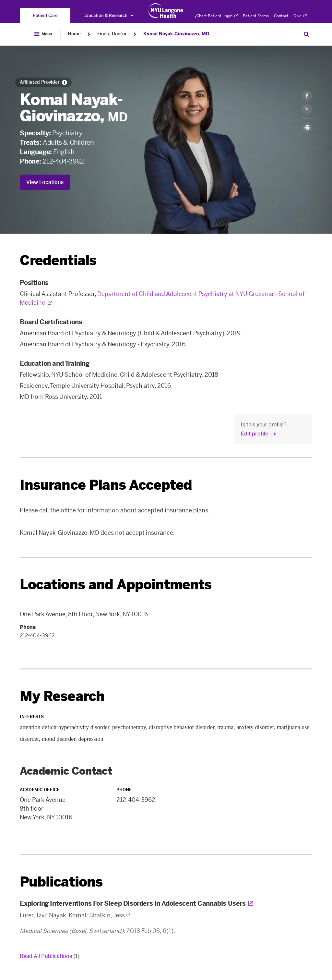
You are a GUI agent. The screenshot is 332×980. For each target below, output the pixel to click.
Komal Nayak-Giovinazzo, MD (176, 34)
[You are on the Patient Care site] (45, 15)
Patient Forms (256, 16)
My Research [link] (62, 696)
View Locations (45, 182)
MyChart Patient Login (214, 16)
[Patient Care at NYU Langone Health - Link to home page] (166, 11)
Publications (61, 882)
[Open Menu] (43, 34)
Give (300, 16)
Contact (281, 16)
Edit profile (255, 434)
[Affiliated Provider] (43, 82)
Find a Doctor (112, 34)
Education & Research (108, 15)
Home (74, 34)
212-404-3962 (63, 161)
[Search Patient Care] (306, 34)
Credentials (58, 260)
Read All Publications (50, 956)
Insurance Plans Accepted (106, 485)
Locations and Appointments (116, 585)
